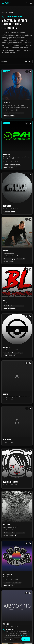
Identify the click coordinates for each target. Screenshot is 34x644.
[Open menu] (31, 3)
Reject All (17, 639)
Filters (28, 61)
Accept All (26, 639)
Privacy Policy (24, 635)
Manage (8, 639)
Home (4, 12)
